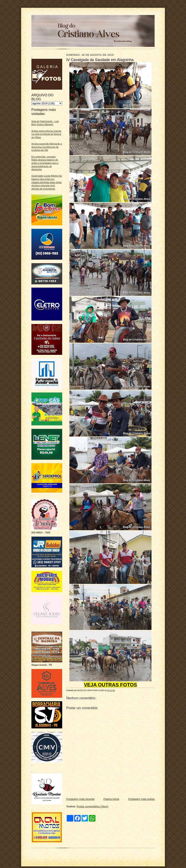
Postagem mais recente (80, 799)
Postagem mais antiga (141, 799)
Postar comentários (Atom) (93, 806)
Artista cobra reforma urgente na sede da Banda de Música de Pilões (46, 134)
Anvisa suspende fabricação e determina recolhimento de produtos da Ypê (47, 147)
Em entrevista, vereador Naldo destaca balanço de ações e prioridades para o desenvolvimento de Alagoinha (45, 163)
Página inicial (111, 799)
